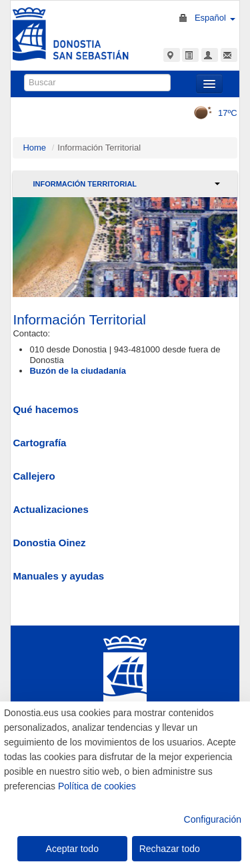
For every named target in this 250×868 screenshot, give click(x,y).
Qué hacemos (45, 409)
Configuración (213, 819)
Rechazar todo (170, 849)
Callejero (34, 476)
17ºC (211, 113)
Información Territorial (85, 184)
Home (34, 148)
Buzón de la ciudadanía (77, 371)
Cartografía (39, 443)
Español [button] (215, 18)
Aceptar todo (72, 849)
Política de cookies (97, 786)
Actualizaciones (50, 509)
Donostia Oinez (49, 543)
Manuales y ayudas (58, 576)
